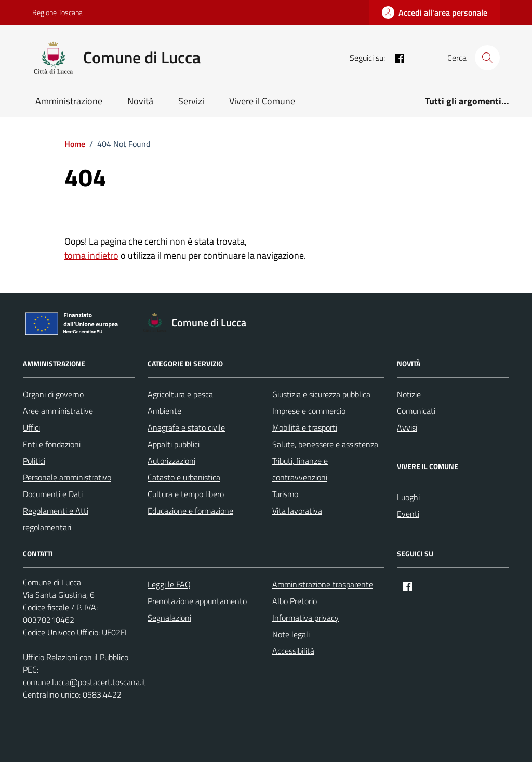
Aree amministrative (58, 411)
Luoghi (408, 497)
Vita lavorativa (297, 511)
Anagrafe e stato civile (186, 427)
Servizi (191, 101)
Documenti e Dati (53, 494)
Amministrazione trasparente (323, 584)
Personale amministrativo (67, 477)
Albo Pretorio (295, 601)
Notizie (409, 394)
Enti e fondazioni (52, 444)
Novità (140, 101)
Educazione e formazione (190, 511)
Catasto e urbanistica (184, 477)
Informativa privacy (305, 618)
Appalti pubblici (174, 444)
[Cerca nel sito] (487, 58)
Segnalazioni (169, 618)
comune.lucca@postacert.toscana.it (84, 682)
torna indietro (91, 255)
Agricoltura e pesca (180, 394)
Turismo (285, 494)
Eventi (408, 514)
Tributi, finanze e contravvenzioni (300, 469)
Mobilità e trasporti (305, 427)
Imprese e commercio (309, 411)
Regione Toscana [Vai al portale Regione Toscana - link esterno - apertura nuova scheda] (57, 12)
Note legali (291, 634)
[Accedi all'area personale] (435, 12)
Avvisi (407, 427)
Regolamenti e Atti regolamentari (56, 519)
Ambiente (164, 411)
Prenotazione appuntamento (197, 601)
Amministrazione (69, 101)
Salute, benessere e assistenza (325, 444)
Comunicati (416, 411)
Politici (34, 461)
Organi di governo (53, 394)
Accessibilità (293, 651)
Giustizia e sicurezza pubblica (321, 394)
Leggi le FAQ (169, 584)
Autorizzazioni (171, 461)
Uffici (31, 427)
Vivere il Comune (262, 101)
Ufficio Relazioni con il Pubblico (76, 657)
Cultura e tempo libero (186, 494)
